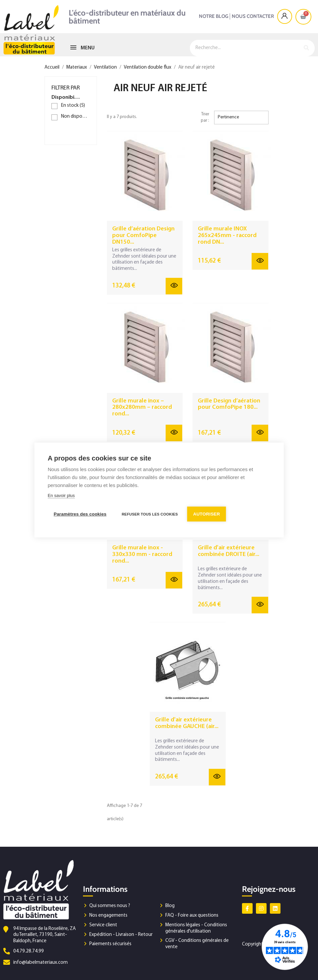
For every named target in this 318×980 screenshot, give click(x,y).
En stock (73, 106)
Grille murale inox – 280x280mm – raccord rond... (142, 408)
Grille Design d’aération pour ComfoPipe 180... (229, 404)
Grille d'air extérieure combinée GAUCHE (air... (187, 723)
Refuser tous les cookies (150, 514)
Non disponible (75, 117)
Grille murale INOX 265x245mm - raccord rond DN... (227, 236)
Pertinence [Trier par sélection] (228, 117)
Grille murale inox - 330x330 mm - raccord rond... (142, 554)
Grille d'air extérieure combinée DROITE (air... (229, 551)
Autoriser (207, 514)
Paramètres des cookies (80, 514)
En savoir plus (61, 495)
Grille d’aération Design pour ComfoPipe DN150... (143, 236)
